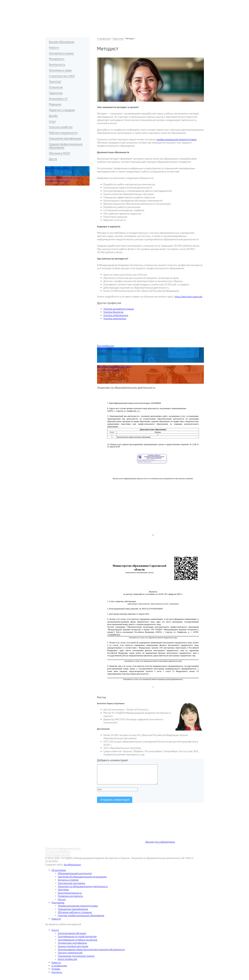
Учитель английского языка (119, 309)
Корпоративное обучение (72, 937)
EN (202, 3)
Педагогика (56, 93)
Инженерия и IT (58, 99)
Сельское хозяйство (61, 127)
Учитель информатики (116, 315)
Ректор (62, 903)
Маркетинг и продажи (62, 110)
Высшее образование (62, 42)
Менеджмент (57, 59)
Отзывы (130, 4)
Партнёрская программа (71, 887)
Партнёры (63, 893)
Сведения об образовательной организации (82, 880)
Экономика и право (60, 70)
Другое (53, 159)
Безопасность (57, 65)
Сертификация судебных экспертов (77, 944)
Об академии (65, 4)
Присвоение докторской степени (76, 960)
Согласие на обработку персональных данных (58, 857)
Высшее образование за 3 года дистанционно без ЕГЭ (62, 179)
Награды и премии (68, 884)
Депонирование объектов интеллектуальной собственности (91, 953)
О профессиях (101, 4)
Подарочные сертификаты (72, 947)
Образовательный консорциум (75, 877)
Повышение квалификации (65, 138)
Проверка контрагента (70, 900)
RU (198, 4)
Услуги (117, 4)
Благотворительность (70, 897)
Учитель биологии (113, 312)
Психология (56, 87)
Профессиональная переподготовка (78, 910)
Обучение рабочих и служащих (75, 916)
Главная (49, 4)
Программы (83, 4)
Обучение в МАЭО (59, 153)
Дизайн (53, 116)
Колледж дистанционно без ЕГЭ (115, 349)
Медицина (55, 104)
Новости (143, 4)
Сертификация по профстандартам (77, 940)
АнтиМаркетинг (72, 868)
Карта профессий (67, 963)
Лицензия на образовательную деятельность (83, 890)
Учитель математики (115, 318)
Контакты (158, 4)
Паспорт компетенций (70, 956)
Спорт (52, 121)
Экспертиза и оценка (61, 53)
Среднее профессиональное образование (66, 146)
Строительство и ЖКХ (62, 76)
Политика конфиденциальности (63, 852)
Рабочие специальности (63, 133)
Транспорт (55, 82)
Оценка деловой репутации (73, 950)
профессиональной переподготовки (176, 139)
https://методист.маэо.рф (188, 297)
